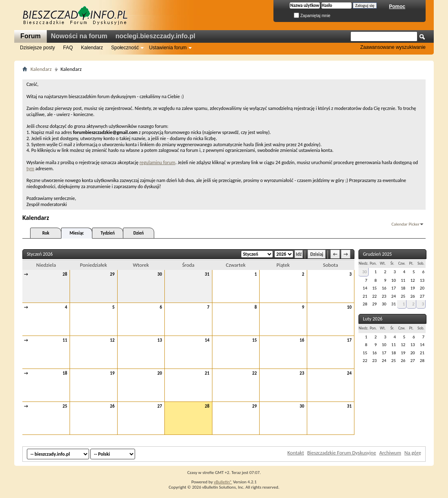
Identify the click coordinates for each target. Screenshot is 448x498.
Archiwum (390, 453)
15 (255, 340)
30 (160, 274)
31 (207, 274)
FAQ (68, 48)
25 (65, 406)
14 (207, 340)
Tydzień (108, 233)
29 (112, 274)
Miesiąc (77, 233)
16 (302, 340)
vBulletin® (223, 482)
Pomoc (397, 7)
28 (65, 274)
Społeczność (125, 48)
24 (349, 373)
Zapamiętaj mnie (312, 16)
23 (302, 373)
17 (349, 340)
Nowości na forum (79, 36)
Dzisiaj (317, 254)
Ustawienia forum (168, 48)
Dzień (139, 233)
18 (65, 373)
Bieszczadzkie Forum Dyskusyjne (342, 453)
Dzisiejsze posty (37, 48)
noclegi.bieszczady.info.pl (155, 36)
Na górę (413, 453)
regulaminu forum (157, 162)
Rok (46, 233)
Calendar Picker (405, 224)
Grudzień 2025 (377, 254)
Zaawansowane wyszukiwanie (393, 47)
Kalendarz (92, 48)
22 (255, 373)
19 (112, 373)
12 (112, 340)
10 (349, 307)
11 (65, 340)
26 (112, 406)
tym (30, 169)
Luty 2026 (373, 319)
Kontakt (296, 453)
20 (160, 373)
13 (160, 340)
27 (160, 406)
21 (207, 373)
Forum (31, 36)
